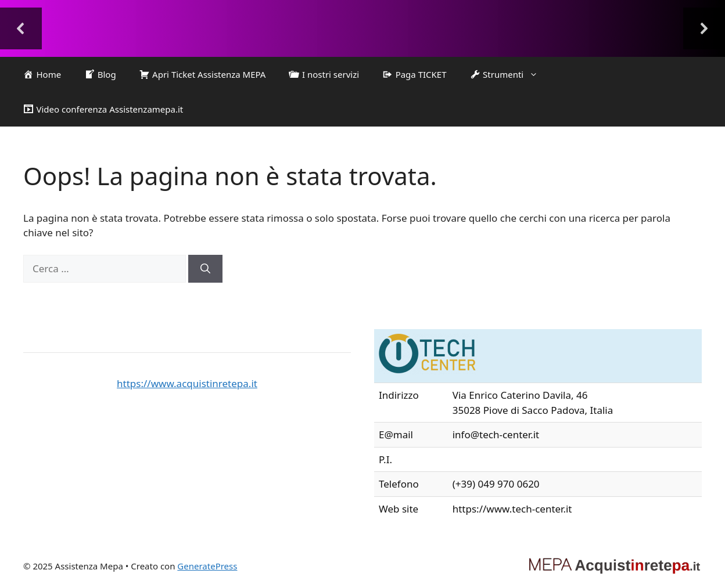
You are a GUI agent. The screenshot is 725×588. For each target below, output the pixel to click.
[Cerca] (205, 269)
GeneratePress (207, 566)
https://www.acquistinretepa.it (187, 383)
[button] (21, 28)
